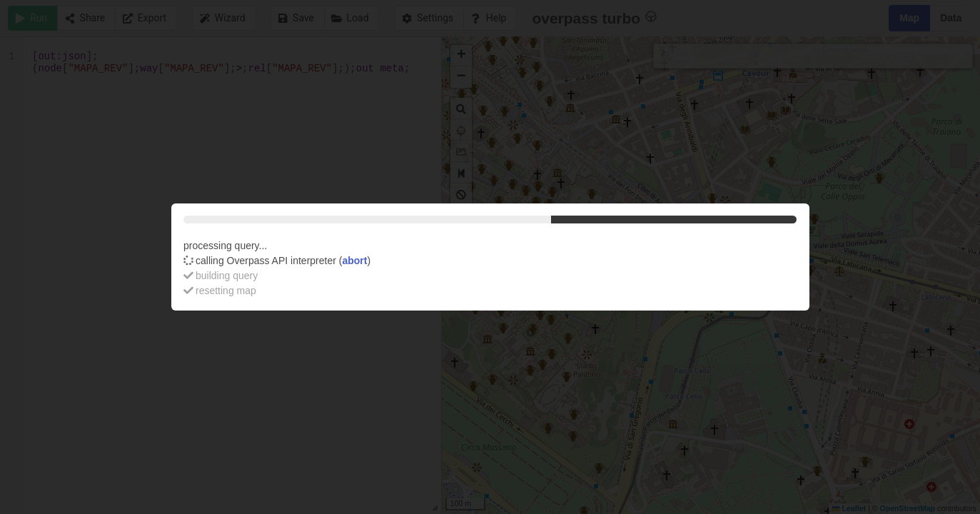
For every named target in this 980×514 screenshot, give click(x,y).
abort (354, 261)
